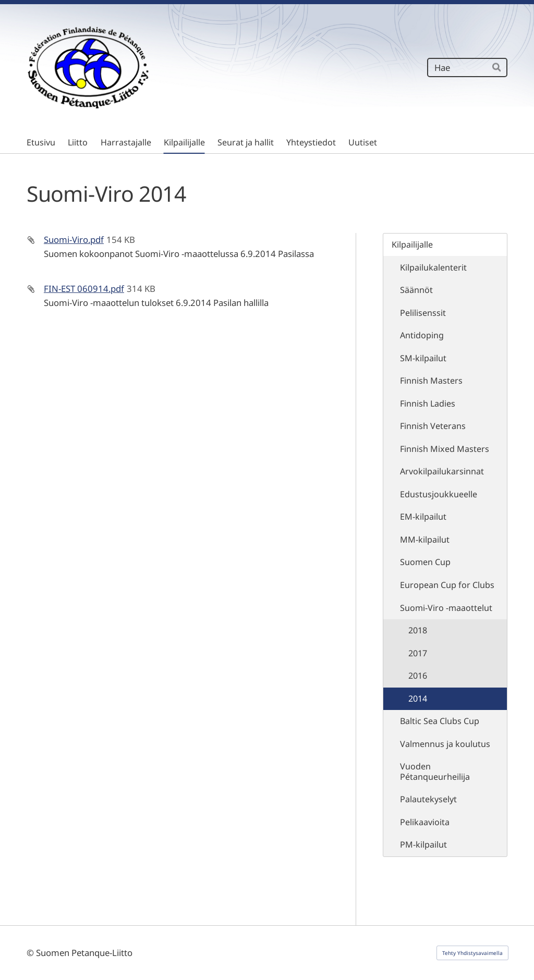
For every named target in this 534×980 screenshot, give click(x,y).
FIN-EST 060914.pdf (84, 289)
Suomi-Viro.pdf (74, 240)
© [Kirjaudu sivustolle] (31, 953)
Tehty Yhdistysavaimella (472, 953)
